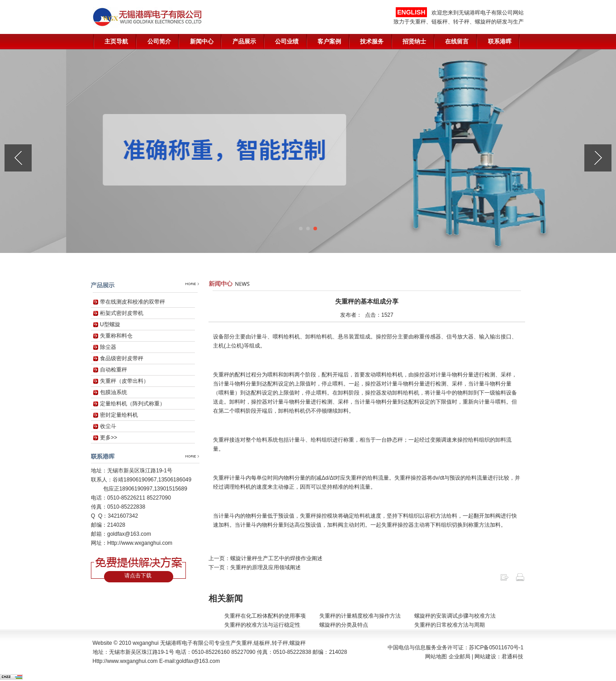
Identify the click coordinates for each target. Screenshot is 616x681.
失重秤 (244, 643)
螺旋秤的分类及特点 (344, 625)
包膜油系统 (114, 392)
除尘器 (108, 347)
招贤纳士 (414, 41)
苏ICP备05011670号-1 (496, 648)
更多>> (109, 438)
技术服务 (372, 41)
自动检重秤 (114, 370)
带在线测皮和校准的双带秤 (133, 302)
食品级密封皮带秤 (122, 358)
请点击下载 (138, 576)
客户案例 (329, 41)
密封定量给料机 (119, 415)
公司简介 (159, 41)
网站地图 (436, 657)
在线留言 (457, 41)
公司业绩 (287, 41)
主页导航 (116, 41)
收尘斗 (108, 426)
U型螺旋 (110, 324)
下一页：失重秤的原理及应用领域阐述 (255, 567)
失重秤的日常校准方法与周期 (450, 625)
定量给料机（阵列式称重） (133, 404)
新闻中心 (202, 41)
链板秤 (262, 643)
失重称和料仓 (116, 336)
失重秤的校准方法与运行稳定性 (262, 625)
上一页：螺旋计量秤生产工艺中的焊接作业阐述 (265, 558)
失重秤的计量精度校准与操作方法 (360, 616)
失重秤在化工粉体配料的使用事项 (265, 616)
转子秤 (280, 643)
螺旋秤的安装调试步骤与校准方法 (455, 616)
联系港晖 (500, 41)
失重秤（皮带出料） (124, 381)
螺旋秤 (298, 643)
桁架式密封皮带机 (122, 313)
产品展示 (244, 41)
